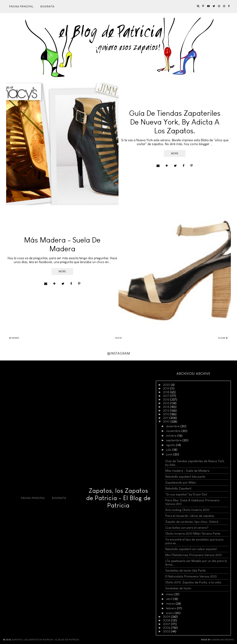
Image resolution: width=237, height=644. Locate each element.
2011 (166, 418)
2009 (167, 617)
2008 (167, 620)
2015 (167, 403)
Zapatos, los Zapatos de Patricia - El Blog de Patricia (118, 498)
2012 (166, 414)
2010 (167, 422)
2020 (167, 385)
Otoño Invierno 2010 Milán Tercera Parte (193, 534)
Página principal (21, 7)
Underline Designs (223, 640)
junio (170, 454)
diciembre (173, 426)
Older (223, 338)
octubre (172, 436)
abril (170, 599)
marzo (171, 604)
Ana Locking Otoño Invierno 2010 (187, 510)
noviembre (174, 431)
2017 (166, 396)
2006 (167, 628)
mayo (170, 594)
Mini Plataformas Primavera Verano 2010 (194, 555)
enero (170, 613)
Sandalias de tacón (178, 588)
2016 (167, 399)
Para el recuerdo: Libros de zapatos (190, 516)
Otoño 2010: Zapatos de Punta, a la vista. (194, 582)
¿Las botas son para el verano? (187, 528)
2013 (167, 410)
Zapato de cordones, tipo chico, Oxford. (192, 522)
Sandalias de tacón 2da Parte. (186, 571)
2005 (167, 631)
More (175, 153)
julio (169, 450)
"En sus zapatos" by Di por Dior (186, 494)
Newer (14, 338)
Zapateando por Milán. (181, 483)
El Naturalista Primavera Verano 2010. (191, 576)
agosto (171, 445)
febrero (172, 608)
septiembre (174, 440)
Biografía (48, 7)
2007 (167, 624)
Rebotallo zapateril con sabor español (191, 549)
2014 (166, 407)
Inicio (118, 338)
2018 (167, 392)
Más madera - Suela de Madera (187, 471)
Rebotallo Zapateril (178, 488)
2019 (167, 388)
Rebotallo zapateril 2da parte (185, 477)
